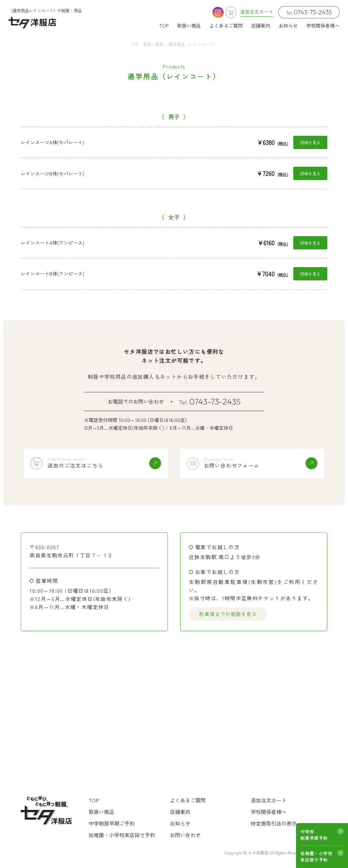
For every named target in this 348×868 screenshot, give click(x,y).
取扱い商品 (189, 26)
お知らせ (288, 26)
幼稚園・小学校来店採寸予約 (316, 856)
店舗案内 (261, 26)
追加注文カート (269, 800)
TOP (164, 26)
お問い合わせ (185, 835)
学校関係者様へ (323, 26)
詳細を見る (310, 142)
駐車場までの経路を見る (228, 614)
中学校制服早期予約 (314, 835)
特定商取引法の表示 (274, 823)
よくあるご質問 (226, 26)
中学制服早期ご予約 (112, 823)
